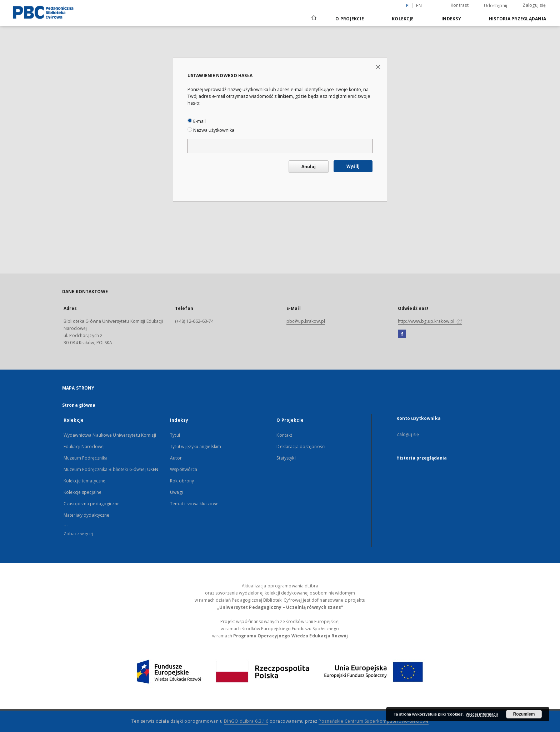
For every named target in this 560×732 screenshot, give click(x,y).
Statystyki (286, 458)
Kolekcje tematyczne (84, 481)
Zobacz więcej (78, 534)
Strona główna (79, 405)
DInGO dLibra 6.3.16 (246, 721)
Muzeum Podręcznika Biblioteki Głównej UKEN (111, 469)
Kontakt (284, 435)
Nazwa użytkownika (211, 130)
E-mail (197, 121)
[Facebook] (402, 334)
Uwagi (176, 492)
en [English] (419, 6)
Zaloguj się (534, 5)
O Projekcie (350, 19)
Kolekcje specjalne (82, 492)
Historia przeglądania (517, 19)
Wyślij (353, 166)
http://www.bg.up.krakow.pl (430, 321)
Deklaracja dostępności (301, 447)
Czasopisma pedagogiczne (92, 504)
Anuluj (309, 167)
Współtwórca (184, 469)
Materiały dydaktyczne (87, 515)
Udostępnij (496, 6)
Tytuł (175, 435)
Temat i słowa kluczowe (194, 504)
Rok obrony (182, 481)
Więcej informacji (482, 714)
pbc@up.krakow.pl (306, 321)
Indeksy (451, 19)
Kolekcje (403, 19)
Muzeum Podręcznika (86, 458)
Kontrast (460, 5)
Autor (176, 458)
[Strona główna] (313, 19)
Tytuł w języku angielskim (196, 447)
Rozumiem (524, 714)
